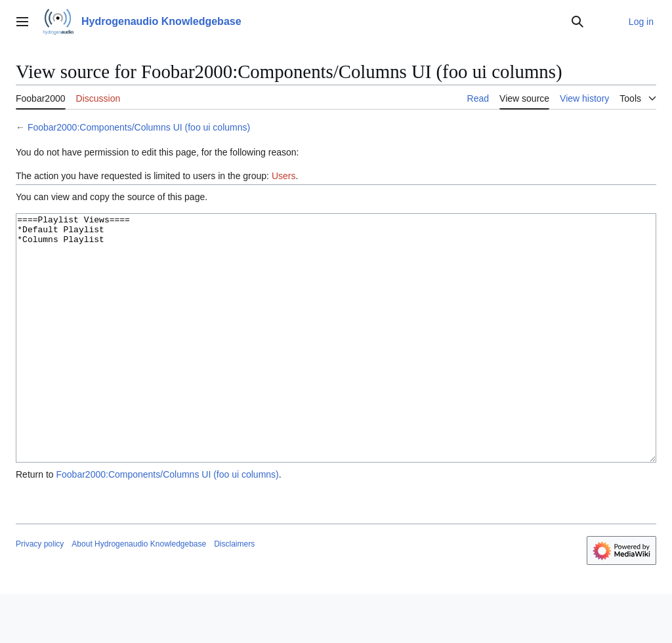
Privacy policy (40, 593)
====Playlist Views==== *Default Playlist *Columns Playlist (336, 363)
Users (284, 176)
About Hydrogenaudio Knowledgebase (139, 593)
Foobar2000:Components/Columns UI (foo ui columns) (139, 127)
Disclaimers (234, 593)
